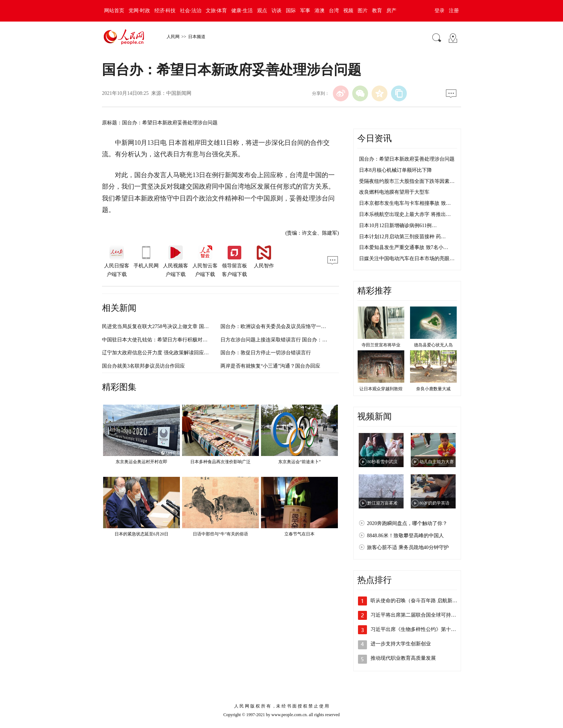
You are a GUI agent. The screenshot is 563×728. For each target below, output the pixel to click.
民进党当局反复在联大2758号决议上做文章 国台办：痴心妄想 (171, 326)
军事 (305, 11)
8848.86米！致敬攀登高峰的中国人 (405, 536)
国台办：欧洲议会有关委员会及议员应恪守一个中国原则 (283, 326)
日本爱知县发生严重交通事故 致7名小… (404, 247)
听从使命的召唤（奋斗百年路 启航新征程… (419, 601)
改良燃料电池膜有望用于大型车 (394, 192)
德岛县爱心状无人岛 (433, 345)
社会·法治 (191, 11)
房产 (391, 11)
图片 (363, 11)
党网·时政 (139, 11)
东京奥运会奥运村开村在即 (141, 462)
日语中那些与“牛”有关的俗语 (221, 534)
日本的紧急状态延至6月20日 (141, 534)
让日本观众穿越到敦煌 (381, 389)
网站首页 (114, 11)
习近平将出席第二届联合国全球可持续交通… (421, 615)
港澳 (320, 11)
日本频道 (197, 37)
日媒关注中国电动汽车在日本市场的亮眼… (407, 259)
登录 (439, 11)
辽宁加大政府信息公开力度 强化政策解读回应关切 (158, 353)
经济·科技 (165, 11)
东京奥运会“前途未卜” (300, 462)
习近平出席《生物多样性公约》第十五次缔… (421, 629)
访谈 (276, 11)
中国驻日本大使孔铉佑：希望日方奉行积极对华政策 (160, 340)
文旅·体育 (217, 11)
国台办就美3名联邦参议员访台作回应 (143, 366)
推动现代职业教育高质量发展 (403, 658)
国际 (291, 11)
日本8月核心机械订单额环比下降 (396, 170)
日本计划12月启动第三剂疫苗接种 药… (403, 237)
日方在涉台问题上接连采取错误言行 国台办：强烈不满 (281, 340)
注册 (454, 11)
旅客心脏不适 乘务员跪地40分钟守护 (408, 547)
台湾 (334, 11)
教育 (377, 11)
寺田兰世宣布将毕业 (381, 345)
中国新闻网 (179, 93)
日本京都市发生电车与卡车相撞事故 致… (405, 203)
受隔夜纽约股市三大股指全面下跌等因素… (407, 181)
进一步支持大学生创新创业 (401, 644)
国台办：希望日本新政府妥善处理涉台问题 (407, 159)
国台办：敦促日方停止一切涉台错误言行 (266, 353)
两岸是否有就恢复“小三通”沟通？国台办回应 (270, 366)
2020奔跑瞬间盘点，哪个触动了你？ (407, 523)
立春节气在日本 (299, 534)
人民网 (173, 37)
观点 (262, 11)
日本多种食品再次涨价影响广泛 (220, 462)
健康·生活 (242, 11)
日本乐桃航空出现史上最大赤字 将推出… (405, 214)
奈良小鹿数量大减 (433, 389)
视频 (348, 11)
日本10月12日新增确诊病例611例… (398, 225)
